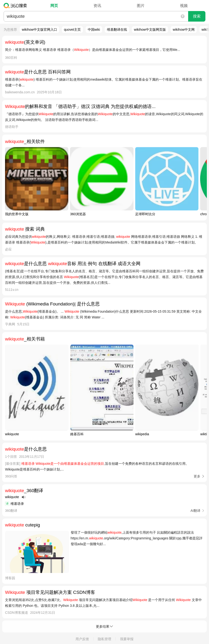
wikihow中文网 (184, 30)
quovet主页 (72, 30)
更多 (197, 476)
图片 (141, 6)
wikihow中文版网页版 (150, 30)
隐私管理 (104, 639)
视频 (184, 6)
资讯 (97, 6)
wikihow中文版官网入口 (39, 30)
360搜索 (16, 6)
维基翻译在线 (117, 30)
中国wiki (94, 30)
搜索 (197, 16)
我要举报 (127, 639)
